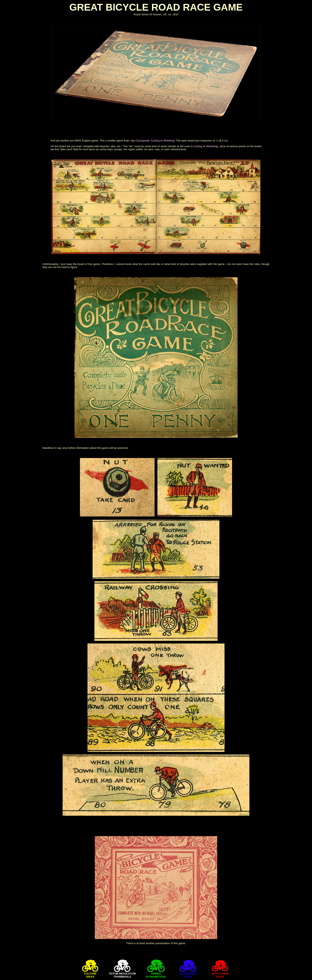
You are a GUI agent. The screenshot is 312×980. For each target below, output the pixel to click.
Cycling (155, 141)
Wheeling (169, 141)
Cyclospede (143, 141)
